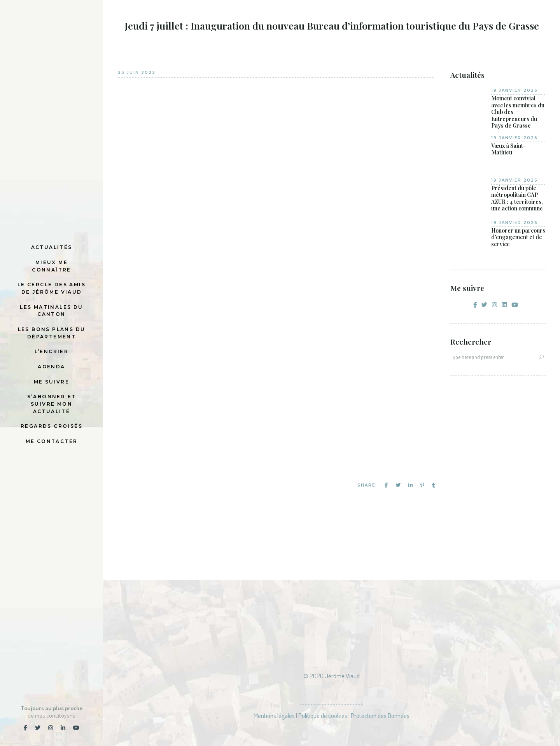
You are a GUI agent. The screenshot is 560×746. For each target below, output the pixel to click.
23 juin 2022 (137, 73)
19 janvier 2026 (514, 90)
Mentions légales (274, 715)
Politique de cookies (323, 715)
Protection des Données (380, 715)
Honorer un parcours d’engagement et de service (518, 237)
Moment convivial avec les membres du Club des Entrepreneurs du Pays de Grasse (518, 112)
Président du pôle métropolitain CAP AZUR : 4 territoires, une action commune (517, 198)
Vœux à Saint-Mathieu (508, 149)
